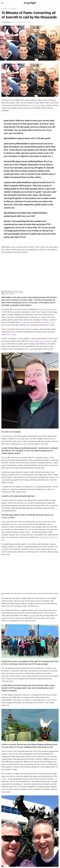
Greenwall (32, 616)
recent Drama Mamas (38, 105)
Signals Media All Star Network (40, 341)
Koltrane (13, 524)
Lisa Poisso (7, 22)
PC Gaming (12, 9)
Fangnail (9, 291)
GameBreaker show (47, 322)
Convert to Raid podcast (48, 309)
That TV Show (11, 335)
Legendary (26, 322)
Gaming (4, 9)
